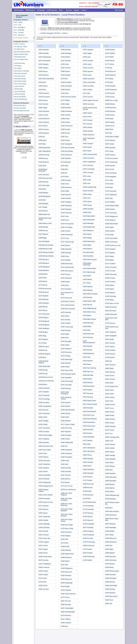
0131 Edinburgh (66, 162)
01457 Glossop (65, 274)
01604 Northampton (89, 426)
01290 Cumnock (44, 589)
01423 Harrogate (66, 341)
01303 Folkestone (66, 213)
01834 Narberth (88, 361)
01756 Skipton (110, 227)
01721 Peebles (88, 480)
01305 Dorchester (66, 86)
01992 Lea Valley (88, 86)
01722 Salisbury (110, 140)
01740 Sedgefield (111, 177)
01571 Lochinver (88, 165)
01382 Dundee (65, 122)
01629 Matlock (88, 279)
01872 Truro (109, 434)
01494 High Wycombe (68, 410)
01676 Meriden (88, 298)
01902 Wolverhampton (112, 571)
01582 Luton (87, 198)
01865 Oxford (87, 466)
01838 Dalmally (66, 50)
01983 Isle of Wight (67, 525)
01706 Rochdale (110, 86)
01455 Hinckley (66, 414)
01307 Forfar (65, 216)
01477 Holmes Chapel (68, 424)
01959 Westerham (111, 515)
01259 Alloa (42, 82)
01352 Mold (87, 330)
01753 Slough (109, 235)
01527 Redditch (110, 53)
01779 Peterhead (88, 506)
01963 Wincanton (111, 557)
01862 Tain (109, 361)
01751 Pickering (88, 513)
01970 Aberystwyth (44, 61)
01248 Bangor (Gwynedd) (43, 170)
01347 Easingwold (66, 144)
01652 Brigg (42, 336)
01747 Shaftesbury (111, 195)
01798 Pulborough (89, 557)
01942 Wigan (109, 549)
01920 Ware (109, 470)
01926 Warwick (110, 484)
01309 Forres (65, 220)
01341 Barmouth (44, 175)
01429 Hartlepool (66, 349)
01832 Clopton (43, 513)
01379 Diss (64, 79)
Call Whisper (18, 66)
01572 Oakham (88, 441)
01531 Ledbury (88, 90)
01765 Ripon (109, 82)
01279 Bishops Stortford (46, 252)
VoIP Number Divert (20, 57)
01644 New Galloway (90, 368)
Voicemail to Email (19, 76)
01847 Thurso (109, 408)
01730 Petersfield (88, 509)
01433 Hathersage (67, 359)
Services (69, 10)
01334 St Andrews (111, 267)
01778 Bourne (43, 285)
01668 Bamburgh (44, 155)
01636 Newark (87, 379)
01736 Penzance (88, 495)
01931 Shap (109, 198)
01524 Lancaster (88, 68)
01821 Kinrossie (66, 601)
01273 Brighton (43, 339)
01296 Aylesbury (44, 133)
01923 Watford (110, 492)
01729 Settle (109, 187)
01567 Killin (64, 565)
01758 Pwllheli (87, 560)
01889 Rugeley (110, 122)
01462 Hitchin (65, 417)
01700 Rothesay (110, 111)
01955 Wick (109, 546)
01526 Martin (87, 276)
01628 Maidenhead (89, 227)
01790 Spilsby (109, 260)
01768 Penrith (87, 491)
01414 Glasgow (66, 260)
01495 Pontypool (88, 531)
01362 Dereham (66, 68)
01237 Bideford (43, 234)
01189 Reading (110, 50)
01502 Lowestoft (88, 191)
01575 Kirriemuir (66, 615)
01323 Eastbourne (66, 155)
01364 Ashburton (44, 122)
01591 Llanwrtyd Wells (90, 154)
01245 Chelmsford (44, 461)
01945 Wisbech (110, 564)
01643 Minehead (88, 323)
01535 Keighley (66, 536)
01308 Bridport (43, 332)
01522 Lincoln (87, 117)
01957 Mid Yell (88, 305)
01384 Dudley (65, 104)
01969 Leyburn (88, 113)
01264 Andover (43, 100)
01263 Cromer (43, 586)
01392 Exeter (65, 184)
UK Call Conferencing (20, 99)
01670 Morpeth (88, 346)
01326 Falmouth (66, 195)
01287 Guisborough (67, 327)
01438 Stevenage (111, 296)
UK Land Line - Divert (21, 47)
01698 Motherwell (89, 354)
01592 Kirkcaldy (66, 605)
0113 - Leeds (18, 25)
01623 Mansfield (88, 256)
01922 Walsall (109, 463)
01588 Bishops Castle (45, 249)
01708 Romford (110, 93)
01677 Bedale (43, 207)
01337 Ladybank (88, 50)
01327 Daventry (66, 61)
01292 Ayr (42, 137)
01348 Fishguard (66, 209)
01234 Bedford (43, 211)
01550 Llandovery (89, 135)
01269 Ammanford (44, 97)
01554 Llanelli (87, 147)
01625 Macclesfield (89, 216)
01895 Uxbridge (110, 455)
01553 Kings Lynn (66, 579)
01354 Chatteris (43, 457)
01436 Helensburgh (67, 381)
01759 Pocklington (89, 524)
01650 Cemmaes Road (46, 446)
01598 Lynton (87, 212)
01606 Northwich (88, 430)
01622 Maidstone (88, 231)
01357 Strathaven (111, 332)
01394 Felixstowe (66, 206)
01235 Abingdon (44, 64)
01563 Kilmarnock (66, 572)
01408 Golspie (65, 282)
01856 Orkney (87, 455)
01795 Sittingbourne (111, 216)
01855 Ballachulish (44, 148)
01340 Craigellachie (45, 564)
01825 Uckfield (110, 448)
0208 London (87, 180)
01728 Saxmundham (112, 158)
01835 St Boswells (111, 274)
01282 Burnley (43, 374)
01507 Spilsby (109, 256)
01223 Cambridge (44, 399)
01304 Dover (65, 93)
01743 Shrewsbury (111, 213)
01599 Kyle (64, 626)
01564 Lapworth (88, 71)
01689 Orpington (88, 459)
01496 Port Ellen (88, 538)
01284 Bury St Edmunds (46, 381)
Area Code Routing (19, 91)
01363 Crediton (43, 575)
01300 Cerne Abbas (45, 450)
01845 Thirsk (109, 401)
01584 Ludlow (87, 194)
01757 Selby (109, 180)
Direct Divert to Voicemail (21, 71)
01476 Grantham (66, 289)
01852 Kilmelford (66, 576)
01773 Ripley (109, 79)
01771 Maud (87, 283)
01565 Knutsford (66, 623)
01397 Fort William (67, 227)
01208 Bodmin (43, 274)
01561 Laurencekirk (89, 82)
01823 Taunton (110, 376)
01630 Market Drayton (90, 260)
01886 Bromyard (44, 347)
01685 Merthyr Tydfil (89, 301)
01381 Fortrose (65, 231)
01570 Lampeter (88, 61)
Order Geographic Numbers (22, 16)
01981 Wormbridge (111, 586)
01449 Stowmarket (111, 314)
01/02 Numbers (52, 10)
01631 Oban (87, 444)
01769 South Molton (111, 238)
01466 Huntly (65, 461)
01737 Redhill (109, 57)
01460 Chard (43, 453)
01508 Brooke (43, 350)
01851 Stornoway (111, 311)
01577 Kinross (65, 597)
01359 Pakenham (88, 470)
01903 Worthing (110, 589)
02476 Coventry (43, 560)
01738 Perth (87, 499)
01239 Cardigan (43, 421)
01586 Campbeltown (45, 406)
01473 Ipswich (65, 482)
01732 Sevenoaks (111, 191)
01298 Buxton (43, 385)
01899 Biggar (43, 238)
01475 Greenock (66, 312)
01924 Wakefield (110, 459)
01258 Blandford (44, 270)
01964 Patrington (88, 473)
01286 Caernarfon (44, 388)
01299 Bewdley (43, 227)
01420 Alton (42, 90)
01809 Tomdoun (110, 419)
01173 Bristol (43, 343)
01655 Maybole (88, 287)
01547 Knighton (66, 619)
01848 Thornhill (110, 405)
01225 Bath (42, 200)
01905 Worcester (110, 575)
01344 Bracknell (44, 292)
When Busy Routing (20, 79)
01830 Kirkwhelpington (68, 612)
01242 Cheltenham (44, 464)
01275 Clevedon (44, 506)
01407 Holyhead (66, 432)
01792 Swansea (110, 354)
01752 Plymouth (88, 520)
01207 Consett (43, 546)
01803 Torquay (110, 423)
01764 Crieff (42, 582)
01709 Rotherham (111, 108)
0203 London (87, 176)
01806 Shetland (110, 209)
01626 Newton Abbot (89, 401)
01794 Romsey (110, 97)
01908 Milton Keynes (90, 319)
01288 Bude (42, 357)
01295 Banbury (43, 158)
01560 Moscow (88, 350)
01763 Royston (110, 115)
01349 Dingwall (66, 75)
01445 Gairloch (65, 245)
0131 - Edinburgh (19, 30)
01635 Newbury (88, 383)
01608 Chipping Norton (46, 486)
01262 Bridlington (44, 328)
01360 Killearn (65, 561)
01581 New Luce (88, 372)
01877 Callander (44, 392)
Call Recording (18, 89)
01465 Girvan (65, 256)
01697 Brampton (44, 303)
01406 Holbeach (66, 421)
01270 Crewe (43, 578)
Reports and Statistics (20, 97)
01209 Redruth (110, 61)
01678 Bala (42, 144)
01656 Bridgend (43, 318)
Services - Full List (19, 44)
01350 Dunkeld (65, 129)
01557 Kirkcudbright (67, 608)
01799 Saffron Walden (112, 137)
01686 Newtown (88, 408)
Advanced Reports (67, 19)
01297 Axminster (44, 129)
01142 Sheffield (110, 202)
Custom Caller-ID (19, 86)
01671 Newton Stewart (90, 404)
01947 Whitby (109, 535)
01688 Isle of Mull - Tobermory (67, 505)
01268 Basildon (43, 193)
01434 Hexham (65, 406)
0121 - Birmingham (20, 27)
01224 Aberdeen (44, 50)
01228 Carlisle (43, 424)
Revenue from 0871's (20, 105)
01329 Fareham (66, 198)
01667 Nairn (87, 357)
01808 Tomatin (110, 415)
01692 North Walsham (90, 419)
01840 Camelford (44, 403)
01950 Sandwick (110, 148)
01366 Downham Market (68, 97)
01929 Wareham (110, 473)
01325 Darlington (66, 53)
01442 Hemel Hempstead (65, 393)
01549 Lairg (87, 57)
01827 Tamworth (110, 365)
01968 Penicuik (88, 488)
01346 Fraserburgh (67, 235)
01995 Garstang (66, 253)
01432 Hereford (66, 403)
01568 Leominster (89, 104)
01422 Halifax (65, 334)
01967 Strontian (110, 343)
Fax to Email (18, 68)
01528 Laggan (87, 53)
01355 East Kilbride (67, 151)
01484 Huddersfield (67, 443)
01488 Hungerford (66, 450)
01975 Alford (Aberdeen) (46, 79)
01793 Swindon (110, 357)
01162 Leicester (88, 97)
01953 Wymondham (111, 596)
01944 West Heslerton (112, 511)
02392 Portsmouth (89, 546)
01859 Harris (65, 338)
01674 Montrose (88, 337)
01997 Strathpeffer (111, 336)
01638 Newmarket (89, 386)
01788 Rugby (109, 119)
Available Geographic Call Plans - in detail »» (54, 33)
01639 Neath (87, 364)
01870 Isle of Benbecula (68, 490)
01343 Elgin (64, 166)
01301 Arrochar (43, 115)
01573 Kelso (65, 543)
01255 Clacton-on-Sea (46, 502)
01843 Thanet (109, 394)
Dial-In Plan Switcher (20, 81)
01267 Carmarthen (44, 428)
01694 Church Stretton (46, 495)
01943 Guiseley (66, 330)
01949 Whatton (110, 531)
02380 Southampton (111, 242)
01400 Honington (66, 435)
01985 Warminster (111, 477)
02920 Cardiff (43, 417)
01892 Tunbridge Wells (112, 437)
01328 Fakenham (66, 187)
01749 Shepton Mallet (112, 206)
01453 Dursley (65, 140)
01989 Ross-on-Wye (111, 100)
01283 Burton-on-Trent (46, 377)
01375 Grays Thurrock (68, 301)
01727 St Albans (110, 264)
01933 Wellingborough (112, 495)
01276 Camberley (44, 395)
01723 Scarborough (111, 162)
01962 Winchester (111, 560)
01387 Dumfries (66, 115)
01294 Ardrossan (44, 111)
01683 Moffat (87, 327)
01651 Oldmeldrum (89, 451)
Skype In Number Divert (21, 54)
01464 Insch (65, 464)
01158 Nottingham (89, 437)
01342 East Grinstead (68, 148)
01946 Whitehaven (111, 542)
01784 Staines (110, 289)
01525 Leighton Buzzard (91, 100)
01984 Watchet (110, 488)
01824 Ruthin (109, 129)
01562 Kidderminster (67, 554)
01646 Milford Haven (89, 312)
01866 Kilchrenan (66, 557)
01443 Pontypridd (88, 535)
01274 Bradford (43, 296)
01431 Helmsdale (66, 385)
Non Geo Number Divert (21, 59)
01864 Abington (43, 68)
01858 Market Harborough (87, 264)
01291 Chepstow (44, 468)
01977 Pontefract (88, 528)
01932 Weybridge (111, 528)
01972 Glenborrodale (67, 267)
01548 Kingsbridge (67, 583)
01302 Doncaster (66, 82)
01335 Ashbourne (44, 119)
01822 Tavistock (110, 379)
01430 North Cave (89, 415)
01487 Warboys (110, 466)
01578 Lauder (87, 75)
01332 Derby (65, 64)
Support (76, 10)
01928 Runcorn (110, 126)
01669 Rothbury (110, 104)
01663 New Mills (88, 375)
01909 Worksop (110, 582)
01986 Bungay (43, 370)
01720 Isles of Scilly (67, 528)
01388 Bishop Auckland (46, 245)
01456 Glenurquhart (67, 271)
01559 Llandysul (88, 144)
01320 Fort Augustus (67, 224)
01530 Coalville (43, 520)
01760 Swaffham (110, 350)
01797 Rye (108, 133)
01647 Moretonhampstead (89, 342)
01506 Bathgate (43, 204)
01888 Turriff (109, 441)
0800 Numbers (30, 10)
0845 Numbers (19, 10)
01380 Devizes (65, 71)
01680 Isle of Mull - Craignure (67, 494)
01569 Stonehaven (111, 307)
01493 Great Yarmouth (68, 309)
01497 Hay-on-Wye (67, 370)
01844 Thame (109, 390)
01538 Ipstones (66, 479)
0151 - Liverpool (19, 33)
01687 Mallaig (87, 238)
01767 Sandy (109, 151)
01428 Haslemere (66, 352)
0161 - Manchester (19, 35)
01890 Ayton (42, 140)
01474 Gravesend (66, 298)
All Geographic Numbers (21, 38)
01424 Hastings (66, 356)
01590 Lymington (88, 209)
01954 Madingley (88, 223)
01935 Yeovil (109, 600)
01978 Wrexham (110, 593)
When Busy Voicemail (20, 73)
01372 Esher (65, 177)
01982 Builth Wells (44, 366)
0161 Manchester (88, 252)
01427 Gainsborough (67, 242)
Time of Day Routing (20, 84)
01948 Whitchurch (111, 538)
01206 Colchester (44, 528)
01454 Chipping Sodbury (43, 490)
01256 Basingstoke (44, 196)
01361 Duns (65, 137)
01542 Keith (64, 539)
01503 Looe (87, 183)
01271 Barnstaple (44, 185)
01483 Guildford (66, 323)
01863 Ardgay (43, 108)
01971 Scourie (110, 169)
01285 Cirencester (44, 499)
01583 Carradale (44, 432)
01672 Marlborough (89, 272)
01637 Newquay (88, 393)
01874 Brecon (43, 310)
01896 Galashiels (66, 249)
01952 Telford (109, 383)
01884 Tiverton (110, 412)
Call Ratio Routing (19, 94)
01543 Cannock (43, 410)
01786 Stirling (109, 300)
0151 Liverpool (88, 124)
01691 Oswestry (88, 462)
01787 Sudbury (110, 347)
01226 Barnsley (43, 182)
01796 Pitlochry (88, 517)
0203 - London (18, 22)
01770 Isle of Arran (67, 486)
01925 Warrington (111, 481)
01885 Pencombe (88, 484)
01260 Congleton (44, 542)
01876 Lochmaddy (89, 169)
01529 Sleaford (110, 231)
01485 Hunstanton (66, 453)
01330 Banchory (44, 162)
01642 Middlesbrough (90, 308)
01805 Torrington (110, 426)
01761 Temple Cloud (111, 386)
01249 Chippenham (45, 482)
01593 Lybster (87, 202)
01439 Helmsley (66, 388)
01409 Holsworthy (66, 428)
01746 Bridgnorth (44, 321)
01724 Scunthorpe (111, 173)
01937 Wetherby (110, 524)
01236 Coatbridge (44, 524)
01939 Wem (109, 508)
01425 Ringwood (110, 75)
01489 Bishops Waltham (46, 256)
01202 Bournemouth (45, 289)
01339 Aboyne (43, 71)
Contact (84, 10)
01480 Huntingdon (66, 457)
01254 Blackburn (44, 260)
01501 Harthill (65, 345)
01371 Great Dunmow (68, 305)
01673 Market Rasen (89, 268)
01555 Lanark (87, 64)
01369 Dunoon (65, 133)
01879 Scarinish (110, 166)
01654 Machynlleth (89, 220)
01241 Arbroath (43, 104)
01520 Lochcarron (89, 158)
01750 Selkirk (109, 184)
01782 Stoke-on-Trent (112, 303)
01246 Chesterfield (44, 475)
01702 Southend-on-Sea (113, 245)
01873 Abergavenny (45, 57)
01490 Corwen (43, 553)
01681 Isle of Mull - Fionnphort (67, 499)
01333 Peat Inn (88, 477)
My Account (119, 10)
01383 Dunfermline (67, 126)
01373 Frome (65, 238)
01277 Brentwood (44, 314)
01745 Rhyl (109, 68)
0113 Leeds (87, 93)
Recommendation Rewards (22, 111)
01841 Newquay (88, 397)
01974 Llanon (87, 151)
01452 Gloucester (66, 278)
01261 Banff (42, 166)
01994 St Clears (110, 278)
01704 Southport (110, 249)
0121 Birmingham (44, 241)
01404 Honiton (65, 439)
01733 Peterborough (89, 502)
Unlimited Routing (19, 63)
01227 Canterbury (44, 414)
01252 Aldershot (44, 75)
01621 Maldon (87, 234)
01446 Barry (42, 189)
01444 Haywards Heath (68, 374)
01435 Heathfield (66, 378)
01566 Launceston (89, 79)
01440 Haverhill (66, 363)
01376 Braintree (43, 299)
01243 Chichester (44, 479)
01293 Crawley (43, 571)
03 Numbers (41, 10)
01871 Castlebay (44, 439)
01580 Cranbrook (44, 567)
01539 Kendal (65, 547)
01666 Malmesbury (89, 241)
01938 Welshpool (111, 499)
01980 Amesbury (44, 93)
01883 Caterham (44, 443)
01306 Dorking (65, 90)
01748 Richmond (110, 71)
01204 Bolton (43, 278)
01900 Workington (111, 578)
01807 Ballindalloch (45, 151)
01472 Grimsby (65, 320)
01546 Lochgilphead (89, 162)
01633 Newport (88, 390)
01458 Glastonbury (67, 264)
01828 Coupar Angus (45, 557)
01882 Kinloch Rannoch (68, 594)
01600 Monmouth (88, 334)
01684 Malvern (88, 249)
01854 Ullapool (110, 452)
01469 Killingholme (67, 568)
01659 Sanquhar (110, 155)
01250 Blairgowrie (44, 267)
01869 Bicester (43, 231)
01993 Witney (109, 567)
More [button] (61, 10)
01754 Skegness (110, 220)
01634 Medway (88, 290)
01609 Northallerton (89, 422)
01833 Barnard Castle (45, 178)
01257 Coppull (43, 549)
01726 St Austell (110, 271)
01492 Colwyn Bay (44, 538)
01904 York (109, 604)
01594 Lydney (87, 205)
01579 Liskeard (88, 120)
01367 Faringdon (66, 202)
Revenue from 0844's (20, 108)
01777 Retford (110, 64)
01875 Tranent (110, 430)
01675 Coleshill (43, 531)
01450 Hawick (65, 367)
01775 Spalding (110, 253)
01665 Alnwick (43, 86)
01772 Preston (88, 549)
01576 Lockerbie (88, 173)
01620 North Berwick (89, 412)
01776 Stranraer (110, 323)
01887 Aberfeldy (44, 53)
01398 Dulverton (66, 108)
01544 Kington (65, 586)
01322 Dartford (65, 57)
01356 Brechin (43, 307)
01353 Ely (64, 173)
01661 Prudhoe (88, 553)
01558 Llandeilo (88, 131)
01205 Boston (43, 281)
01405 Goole (65, 285)
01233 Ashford (43, 126)
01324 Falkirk (65, 191)
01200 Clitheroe (43, 509)
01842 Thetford (110, 397)
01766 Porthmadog (89, 542)
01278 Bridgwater (44, 325)
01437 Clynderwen (44, 517)
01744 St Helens (110, 282)
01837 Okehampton (89, 448)
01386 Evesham (66, 180)
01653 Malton (87, 245)
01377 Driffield (65, 100)
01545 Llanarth (88, 127)
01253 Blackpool (44, 263)
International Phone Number (22, 52)
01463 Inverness (66, 472)
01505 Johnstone (66, 532)
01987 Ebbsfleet (66, 158)
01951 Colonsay (44, 535)
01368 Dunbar (65, 119)
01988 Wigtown (110, 553)
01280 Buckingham (45, 354)
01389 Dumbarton (66, 111)
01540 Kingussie (66, 590)
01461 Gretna (65, 316)
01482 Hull (64, 446)
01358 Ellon (64, 169)
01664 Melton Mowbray (90, 294)
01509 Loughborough (90, 187)
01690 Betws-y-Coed (45, 223)
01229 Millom (87, 316)
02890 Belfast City (44, 214)
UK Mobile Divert (19, 49)
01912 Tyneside (110, 444)
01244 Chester (43, 472)
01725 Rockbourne (111, 90)
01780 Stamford (110, 293)
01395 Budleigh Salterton (43, 362)
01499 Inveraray (66, 468)
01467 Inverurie (66, 475)
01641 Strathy (109, 339)
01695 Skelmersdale (111, 224)
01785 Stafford (110, 285)
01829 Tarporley (110, 372)
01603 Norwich (88, 433)
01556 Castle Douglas (45, 435)
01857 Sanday (110, 144)
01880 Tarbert (109, 368)
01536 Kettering (66, 550)
